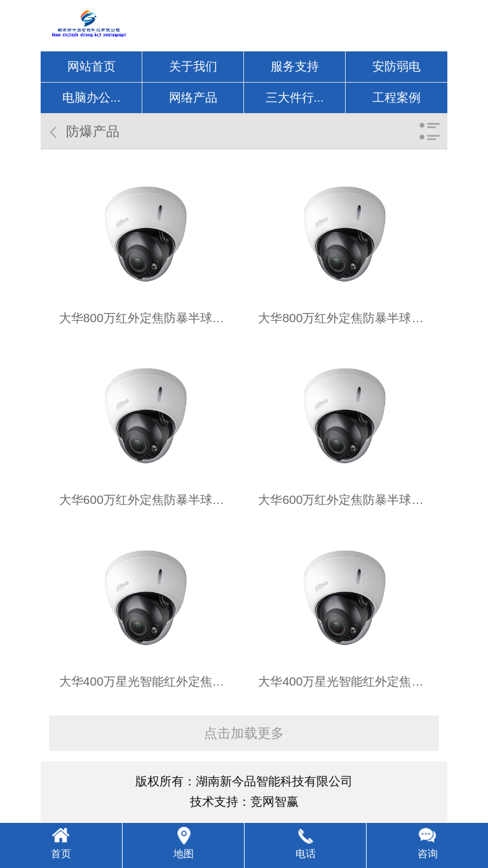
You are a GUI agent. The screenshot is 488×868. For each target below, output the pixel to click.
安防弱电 (396, 66)
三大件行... (295, 98)
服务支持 (295, 66)
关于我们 (193, 66)
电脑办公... (91, 98)
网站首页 (91, 66)
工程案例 (396, 98)
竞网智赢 (274, 802)
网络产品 (193, 98)
